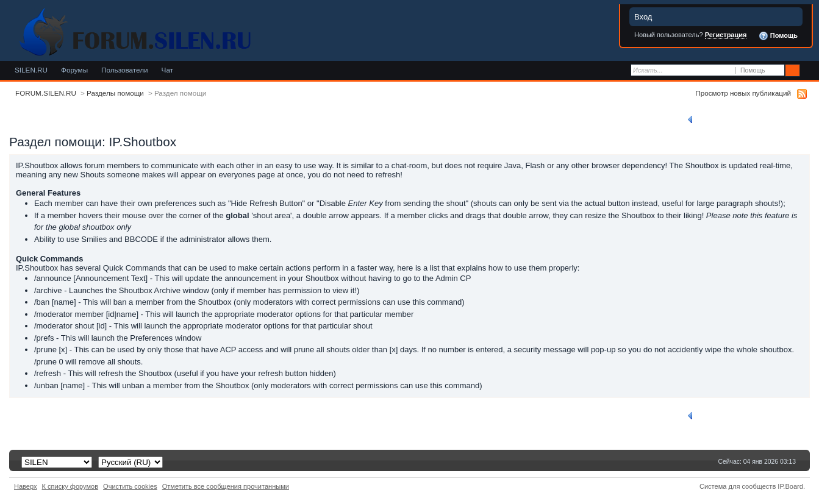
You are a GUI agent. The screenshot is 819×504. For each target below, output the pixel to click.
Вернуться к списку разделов (741, 119)
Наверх (26, 486)
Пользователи (125, 70)
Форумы (74, 70)
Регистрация (726, 35)
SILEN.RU (31, 70)
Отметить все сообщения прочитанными (226, 486)
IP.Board (790, 486)
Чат (167, 70)
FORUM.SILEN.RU (46, 93)
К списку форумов (70, 486)
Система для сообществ (738, 486)
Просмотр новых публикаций (743, 93)
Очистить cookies (130, 486)
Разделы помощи (115, 93)
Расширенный (808, 71)
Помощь (778, 36)
